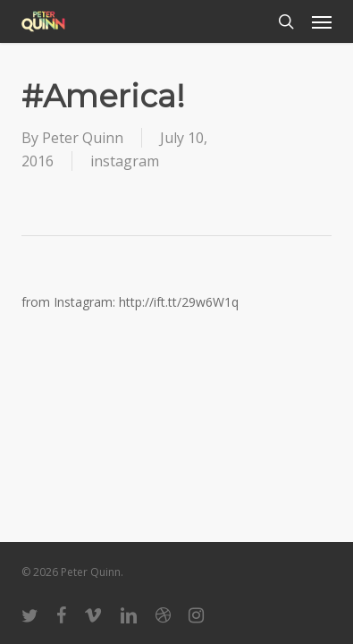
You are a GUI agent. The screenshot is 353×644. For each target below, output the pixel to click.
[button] (322, 21)
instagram (125, 161)
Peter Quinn (83, 138)
